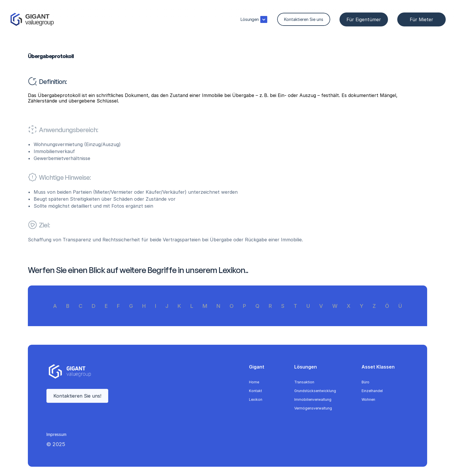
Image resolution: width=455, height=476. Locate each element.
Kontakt (256, 391)
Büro (365, 382)
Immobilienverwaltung (313, 399)
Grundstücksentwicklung (315, 391)
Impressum (56, 434)
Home (254, 382)
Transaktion (304, 382)
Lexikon (256, 399)
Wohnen (368, 399)
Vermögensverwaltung (313, 408)
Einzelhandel (372, 391)
